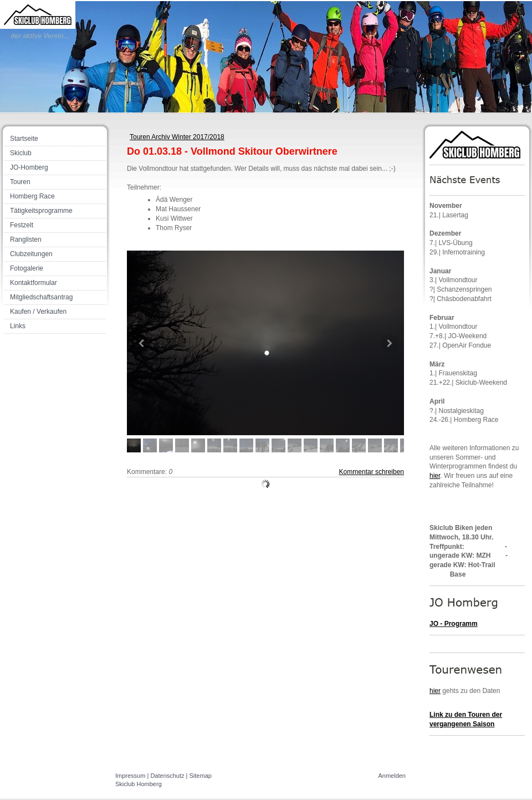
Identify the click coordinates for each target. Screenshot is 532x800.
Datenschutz (167, 776)
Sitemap (201, 776)
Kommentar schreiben (372, 472)
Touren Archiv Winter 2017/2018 (177, 137)
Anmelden (392, 776)
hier (435, 476)
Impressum (130, 776)
